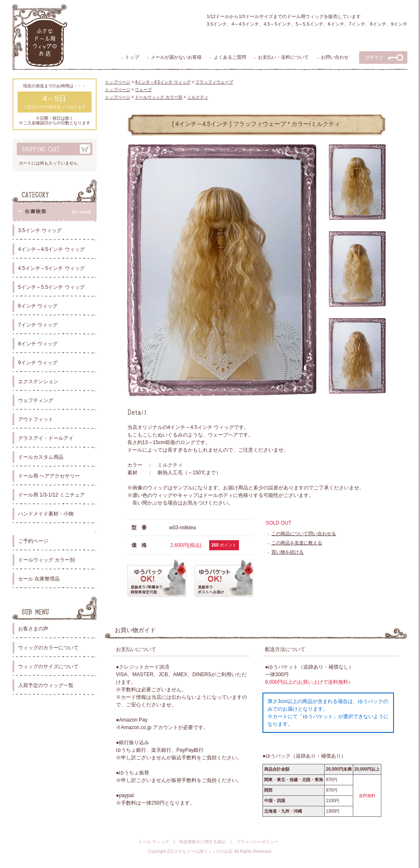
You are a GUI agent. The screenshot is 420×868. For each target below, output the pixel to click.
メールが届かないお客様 (176, 57)
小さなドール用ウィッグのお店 (203, 851)
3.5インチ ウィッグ (40, 230)
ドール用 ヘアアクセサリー (49, 476)
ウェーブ (143, 90)
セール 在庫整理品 (39, 579)
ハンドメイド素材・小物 (46, 514)
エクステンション (38, 382)
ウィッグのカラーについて (48, 648)
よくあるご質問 (230, 57)
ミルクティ (198, 97)
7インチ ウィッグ (38, 325)
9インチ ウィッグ (38, 363)
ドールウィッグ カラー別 (46, 560)
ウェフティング (36, 400)
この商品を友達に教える (297, 543)
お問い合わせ (335, 57)
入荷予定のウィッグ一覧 (46, 685)
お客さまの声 (33, 629)
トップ (132, 57)
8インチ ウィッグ (38, 344)
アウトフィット (36, 419)
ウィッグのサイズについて (48, 667)
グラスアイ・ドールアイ (46, 438)
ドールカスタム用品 (41, 457)
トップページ (118, 82)
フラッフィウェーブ (214, 82)
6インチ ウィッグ (38, 306)
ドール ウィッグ (154, 842)
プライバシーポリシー (257, 842)
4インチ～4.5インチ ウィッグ (51, 249)
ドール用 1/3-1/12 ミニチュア (51, 495)
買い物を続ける (287, 552)
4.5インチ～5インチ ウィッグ (51, 268)
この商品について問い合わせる (304, 533)
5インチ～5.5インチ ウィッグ (51, 287)
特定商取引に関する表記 (202, 842)
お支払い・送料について (283, 57)
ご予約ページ (33, 541)
